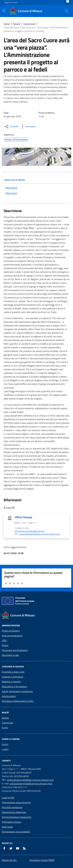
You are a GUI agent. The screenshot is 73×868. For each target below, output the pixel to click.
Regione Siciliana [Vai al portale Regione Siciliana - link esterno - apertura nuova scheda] (11, 2)
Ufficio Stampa (23, 517)
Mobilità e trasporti (11, 682)
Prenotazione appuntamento (16, 802)
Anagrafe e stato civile (13, 672)
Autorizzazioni (9, 696)
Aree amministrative (12, 636)
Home (7, 24)
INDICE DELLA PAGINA (36, 180)
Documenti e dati (10, 655)
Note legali (7, 827)
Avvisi (5, 727)
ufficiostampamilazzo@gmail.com (30, 531)
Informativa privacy (12, 822)
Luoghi (5, 749)
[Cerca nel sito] (67, 11)
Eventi (5, 744)
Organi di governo (11, 631)
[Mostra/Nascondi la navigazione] (4, 11)
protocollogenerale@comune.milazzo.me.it (31, 784)
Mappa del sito (9, 860)
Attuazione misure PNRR (42, 860)
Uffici (4, 640)
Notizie (5, 718)
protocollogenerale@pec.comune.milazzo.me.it (40, 534)
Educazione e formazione (14, 686)
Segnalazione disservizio (14, 812)
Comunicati (29, 24)
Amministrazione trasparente (17, 817)
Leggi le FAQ (8, 798)
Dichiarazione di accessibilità (16, 832)
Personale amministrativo (15, 650)
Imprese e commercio (13, 677)
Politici (5, 645)
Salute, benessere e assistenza (17, 691)
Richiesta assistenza (12, 807)
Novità (17, 24)
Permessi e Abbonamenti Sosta (18, 701)
